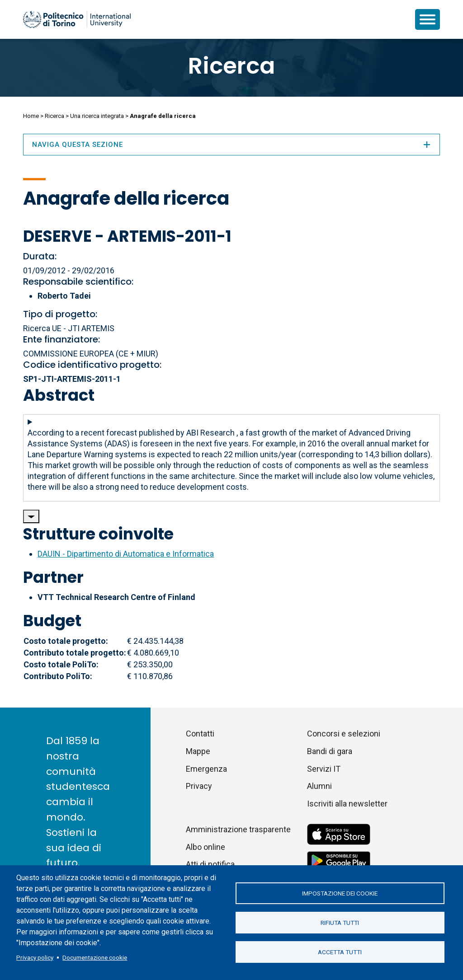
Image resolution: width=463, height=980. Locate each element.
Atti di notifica (210, 864)
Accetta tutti (340, 952)
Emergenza (206, 769)
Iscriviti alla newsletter (347, 804)
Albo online (206, 847)
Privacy (199, 786)
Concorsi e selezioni (344, 734)
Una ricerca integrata (97, 116)
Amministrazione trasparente (238, 829)
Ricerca (231, 66)
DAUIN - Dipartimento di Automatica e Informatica (126, 554)
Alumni (319, 786)
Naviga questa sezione (231, 145)
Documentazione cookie (95, 957)
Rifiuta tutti (340, 923)
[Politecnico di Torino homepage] (77, 19)
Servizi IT (324, 769)
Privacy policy (35, 957)
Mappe (198, 751)
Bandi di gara (330, 751)
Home (31, 116)
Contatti (200, 734)
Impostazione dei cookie (340, 893)
